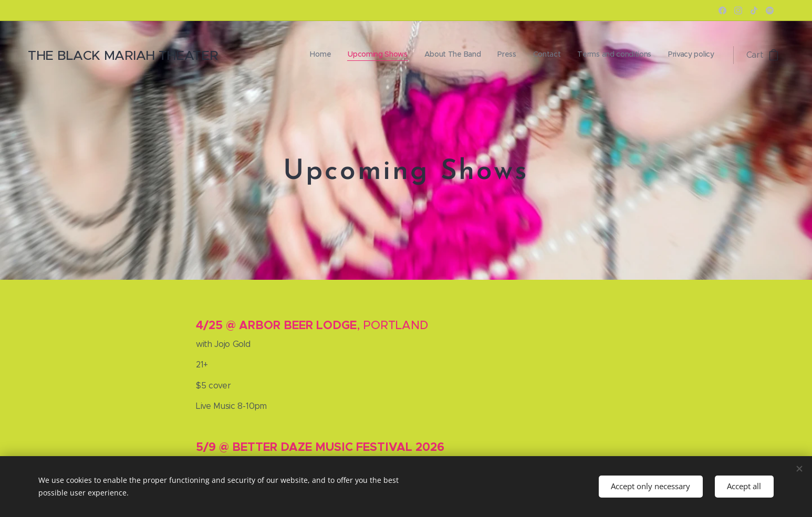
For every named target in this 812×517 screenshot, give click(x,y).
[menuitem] (616, 55)
